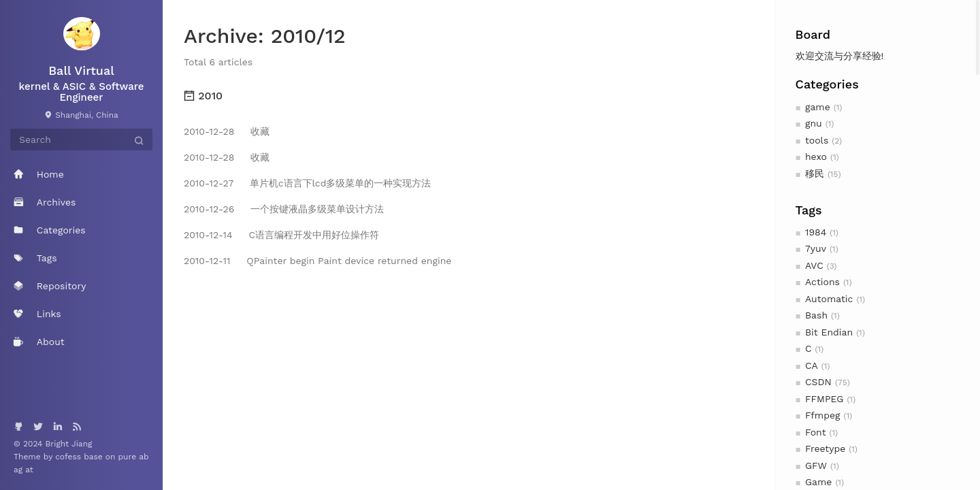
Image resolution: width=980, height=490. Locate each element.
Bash (816, 315)
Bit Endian (829, 332)
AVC (814, 265)
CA (812, 365)
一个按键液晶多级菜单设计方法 (284, 209)
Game (818, 482)
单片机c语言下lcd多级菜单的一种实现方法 (307, 183)
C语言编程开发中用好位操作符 (281, 235)
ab (144, 457)
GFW (816, 465)
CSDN (818, 382)
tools (817, 140)
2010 (203, 96)
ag (19, 470)
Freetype (825, 448)
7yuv (816, 248)
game (818, 107)
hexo (816, 157)
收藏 (227, 131)
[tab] (469, 96)
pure (128, 457)
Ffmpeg (823, 415)
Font (816, 432)
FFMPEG (824, 399)
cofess (69, 457)
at (29, 470)
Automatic (829, 299)
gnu (814, 123)
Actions (822, 282)
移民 (815, 174)
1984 (816, 232)
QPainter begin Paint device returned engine (317, 261)
